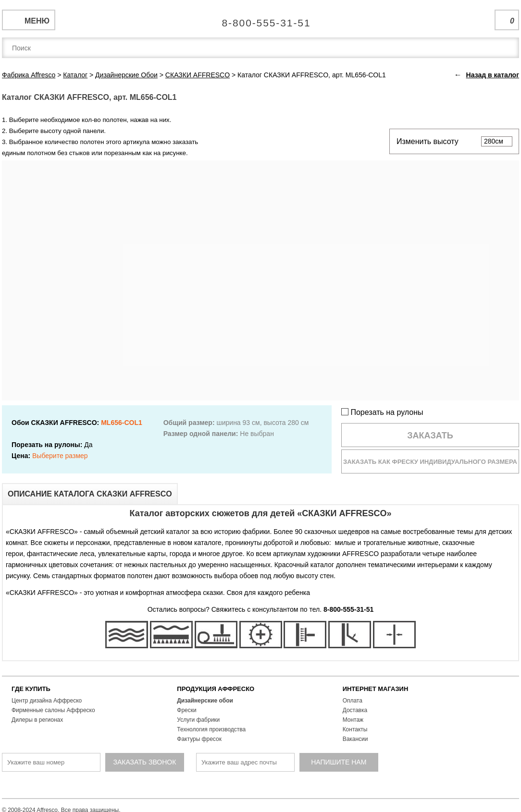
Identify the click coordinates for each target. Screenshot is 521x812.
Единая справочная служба (261, 19)
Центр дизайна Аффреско (47, 701)
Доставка (355, 710)
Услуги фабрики (198, 720)
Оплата (353, 701)
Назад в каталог (493, 75)
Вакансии (355, 739)
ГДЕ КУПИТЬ (31, 689)
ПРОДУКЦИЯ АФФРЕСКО (216, 689)
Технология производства (211, 729)
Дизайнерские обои (205, 701)
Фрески (186, 710)
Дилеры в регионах (37, 720)
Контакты (355, 729)
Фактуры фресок (199, 739)
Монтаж (353, 720)
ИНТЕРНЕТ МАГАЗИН (376, 689)
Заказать (430, 436)
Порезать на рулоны (382, 412)
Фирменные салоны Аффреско (53, 710)
